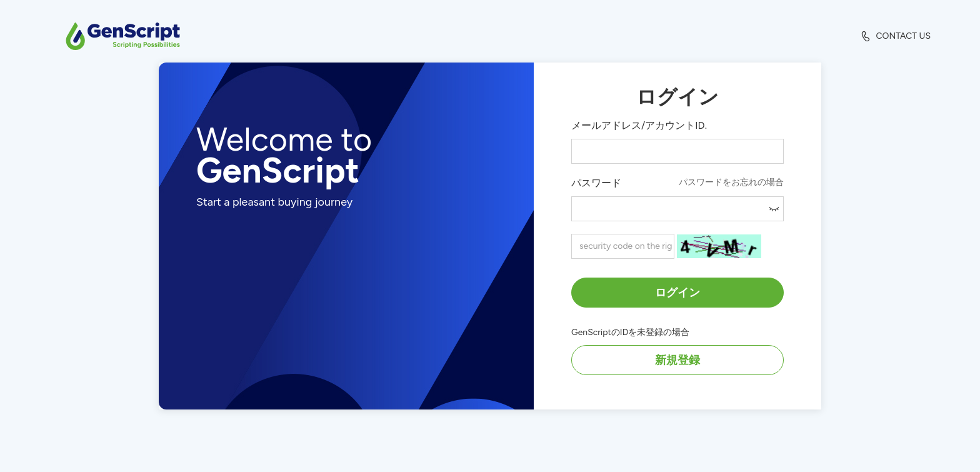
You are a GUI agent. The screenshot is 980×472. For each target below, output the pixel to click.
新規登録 (677, 360)
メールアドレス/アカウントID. (639, 125)
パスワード (596, 183)
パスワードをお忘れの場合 (731, 182)
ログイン (677, 293)
